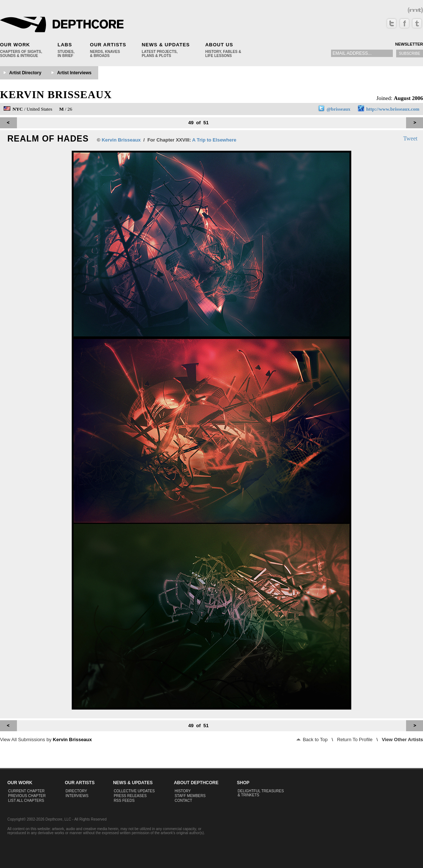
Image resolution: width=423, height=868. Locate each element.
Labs (65, 45)
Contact (184, 801)
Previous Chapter (27, 796)
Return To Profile (355, 740)
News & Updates (166, 45)
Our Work (15, 45)
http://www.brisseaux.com (393, 109)
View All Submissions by (46, 740)
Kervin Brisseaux (56, 94)
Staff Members (190, 796)
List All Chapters (26, 801)
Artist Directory (25, 73)
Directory (76, 791)
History (183, 791)
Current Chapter (26, 791)
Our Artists (108, 45)
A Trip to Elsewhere (214, 140)
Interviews (77, 796)
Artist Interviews (74, 73)
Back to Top (312, 740)
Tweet (410, 138)
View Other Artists (402, 740)
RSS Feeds (124, 801)
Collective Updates (134, 791)
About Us (219, 45)
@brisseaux (339, 109)
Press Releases (130, 796)
